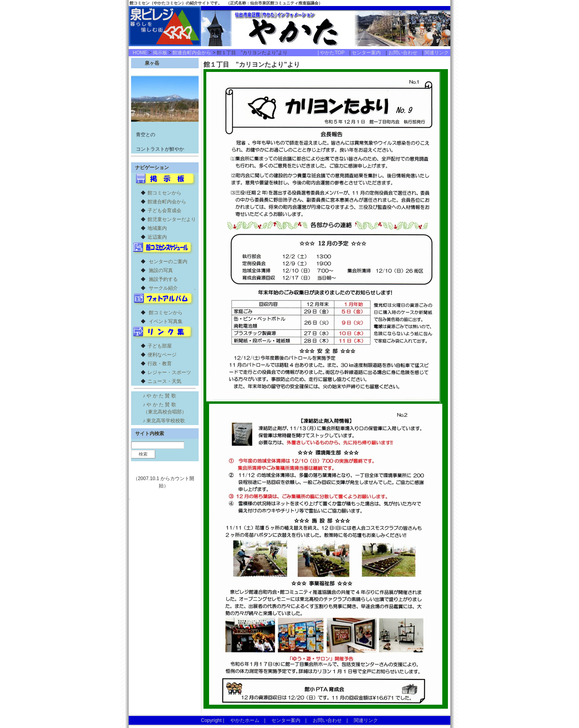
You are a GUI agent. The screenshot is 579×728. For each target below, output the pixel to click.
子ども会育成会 (164, 211)
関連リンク (437, 53)
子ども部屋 (160, 346)
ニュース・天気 (164, 381)
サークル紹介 (163, 288)
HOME (140, 53)
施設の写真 (161, 270)
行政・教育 (160, 364)
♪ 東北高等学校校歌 (164, 421)
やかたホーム (245, 720)
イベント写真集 (166, 321)
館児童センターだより (172, 219)
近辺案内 (157, 237)
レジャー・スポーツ (169, 372)
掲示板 (160, 53)
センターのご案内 (168, 262)
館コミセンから (164, 193)
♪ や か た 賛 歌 (159, 396)
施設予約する (163, 279)
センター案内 (369, 53)
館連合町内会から (192, 53)
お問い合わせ (405, 53)
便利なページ (162, 355)
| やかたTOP (334, 53)
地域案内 (157, 228)
